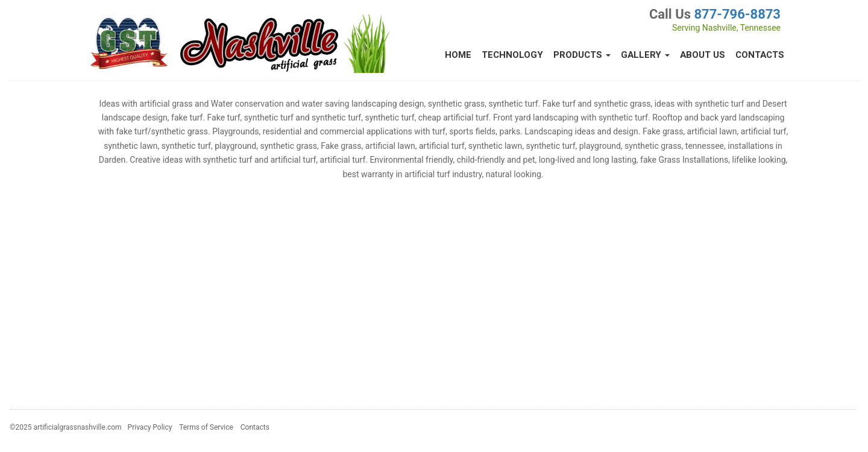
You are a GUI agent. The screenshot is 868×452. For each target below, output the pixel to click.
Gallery (645, 55)
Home (458, 55)
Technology (512, 55)
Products (582, 55)
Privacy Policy (150, 427)
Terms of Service (206, 427)
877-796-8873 (737, 14)
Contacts (760, 55)
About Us (703, 55)
